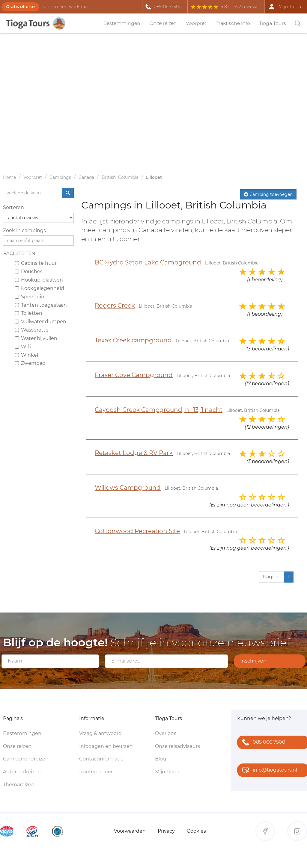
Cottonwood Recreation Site (137, 531)
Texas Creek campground (133, 340)
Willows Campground (128, 488)
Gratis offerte (20, 7)
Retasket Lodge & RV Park (134, 453)
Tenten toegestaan (41, 305)
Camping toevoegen (268, 194)
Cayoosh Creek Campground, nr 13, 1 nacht (159, 410)
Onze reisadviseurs (177, 746)
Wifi (23, 347)
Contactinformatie (101, 759)
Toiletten (29, 313)
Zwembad (30, 363)
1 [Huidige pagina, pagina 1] (289, 577)
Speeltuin (30, 297)
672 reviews (246, 7)
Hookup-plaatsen (39, 280)
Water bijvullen (36, 338)
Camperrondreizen (26, 759)
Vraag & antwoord (100, 733)
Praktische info (233, 23)
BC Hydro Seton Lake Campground (148, 262)
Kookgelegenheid (40, 288)
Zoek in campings (24, 230)
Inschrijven (253, 661)
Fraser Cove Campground (134, 375)
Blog (161, 759)
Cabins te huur (36, 263)
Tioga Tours (273, 23)
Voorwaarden (130, 831)
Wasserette (32, 330)
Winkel (27, 355)
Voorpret (196, 23)
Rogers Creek (115, 306)
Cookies (196, 831)
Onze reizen (163, 23)
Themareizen (19, 785)
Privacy (166, 831)
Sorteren (13, 207)
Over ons (166, 733)
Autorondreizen (22, 772)
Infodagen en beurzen (106, 746)
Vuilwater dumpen (41, 322)
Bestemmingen (122, 23)
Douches (29, 272)
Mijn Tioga (167, 772)
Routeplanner (96, 772)
